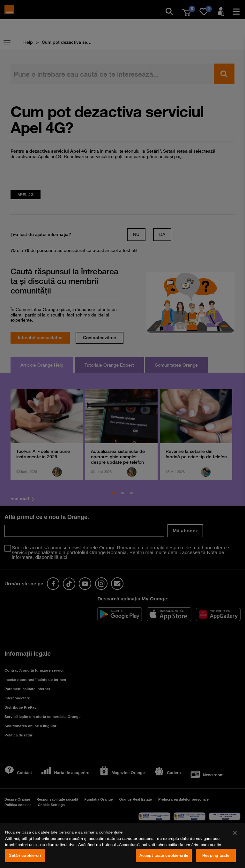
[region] (122, 845)
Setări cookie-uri (25, 855)
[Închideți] (235, 833)
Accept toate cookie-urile (164, 855)
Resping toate (216, 855)
